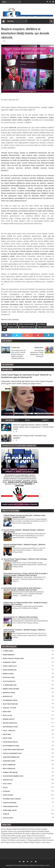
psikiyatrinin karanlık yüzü (13, 776)
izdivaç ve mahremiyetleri (12, 753)
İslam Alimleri (8, 818)
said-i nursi (7, 784)
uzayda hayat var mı (10, 810)
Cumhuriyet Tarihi (10, 662)
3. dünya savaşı (8, 651)
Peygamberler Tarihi (10, 700)
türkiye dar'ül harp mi (27, 327)
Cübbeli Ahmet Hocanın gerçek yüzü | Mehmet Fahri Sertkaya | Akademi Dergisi (24, 516)
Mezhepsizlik (8, 696)
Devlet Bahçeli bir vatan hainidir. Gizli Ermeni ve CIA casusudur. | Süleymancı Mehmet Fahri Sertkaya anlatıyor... (29, 579)
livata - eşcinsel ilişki (10, 327)
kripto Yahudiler (9, 769)
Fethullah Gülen (9, 678)
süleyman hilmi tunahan (12, 799)
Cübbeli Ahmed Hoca (10, 666)
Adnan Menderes (9, 655)
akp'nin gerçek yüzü (10, 723)
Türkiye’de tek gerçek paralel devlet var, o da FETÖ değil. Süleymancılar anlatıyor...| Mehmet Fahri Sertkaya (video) (29, 550)
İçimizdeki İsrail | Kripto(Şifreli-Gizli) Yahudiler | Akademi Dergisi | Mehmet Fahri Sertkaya (23, 589)
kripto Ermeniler (9, 765)
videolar (6, 814)
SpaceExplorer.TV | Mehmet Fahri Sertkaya (21, 617)
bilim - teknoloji (9, 731)
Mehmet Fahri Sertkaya (10, 319)
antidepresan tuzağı (10, 727)
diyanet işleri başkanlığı (27, 324)
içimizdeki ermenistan (11, 757)
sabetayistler (8, 780)
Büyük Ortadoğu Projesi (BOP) (13, 659)
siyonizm (6, 791)
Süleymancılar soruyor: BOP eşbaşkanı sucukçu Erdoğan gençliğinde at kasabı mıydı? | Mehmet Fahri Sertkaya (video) (29, 565)
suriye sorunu (8, 795)
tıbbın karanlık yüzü (10, 807)
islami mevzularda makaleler (13, 750)
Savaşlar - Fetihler (9, 708)
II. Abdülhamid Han (10, 685)
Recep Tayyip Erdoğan (10, 704)
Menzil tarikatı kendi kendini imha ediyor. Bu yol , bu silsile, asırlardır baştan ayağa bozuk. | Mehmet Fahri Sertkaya (29, 635)
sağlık (5, 788)
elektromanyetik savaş (11, 746)
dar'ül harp (12, 324)
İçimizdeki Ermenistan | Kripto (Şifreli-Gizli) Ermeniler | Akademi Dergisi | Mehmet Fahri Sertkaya (26, 574)
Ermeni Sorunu (8, 674)
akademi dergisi (9, 719)
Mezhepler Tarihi (9, 693)
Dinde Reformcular (10, 670)
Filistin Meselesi (9, 681)
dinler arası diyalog (10, 742)
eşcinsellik (42, 324)
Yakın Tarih (7, 712)
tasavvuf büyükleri (10, 803)
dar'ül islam (7, 738)
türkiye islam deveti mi (45, 327)
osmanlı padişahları (10, 772)
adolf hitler (7, 715)
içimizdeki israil (9, 761)
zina (4, 330)
